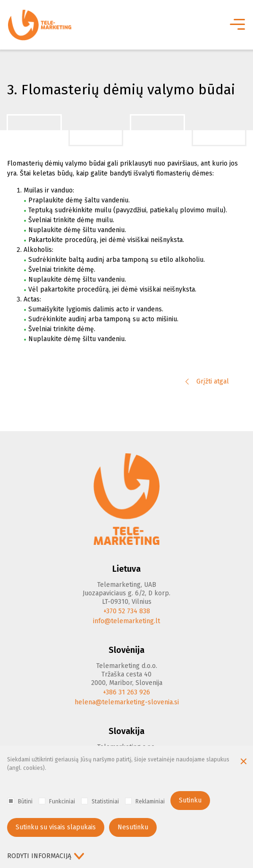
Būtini (20, 801)
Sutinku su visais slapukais (56, 827)
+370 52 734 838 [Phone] (127, 611)
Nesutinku (133, 827)
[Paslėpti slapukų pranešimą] (244, 762)
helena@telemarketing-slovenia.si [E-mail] (127, 702)
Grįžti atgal (207, 381)
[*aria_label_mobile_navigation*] (236, 25)
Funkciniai (57, 801)
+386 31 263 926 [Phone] (126, 692)
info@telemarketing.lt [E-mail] (126, 621)
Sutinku (190, 800)
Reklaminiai (145, 801)
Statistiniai (100, 801)
